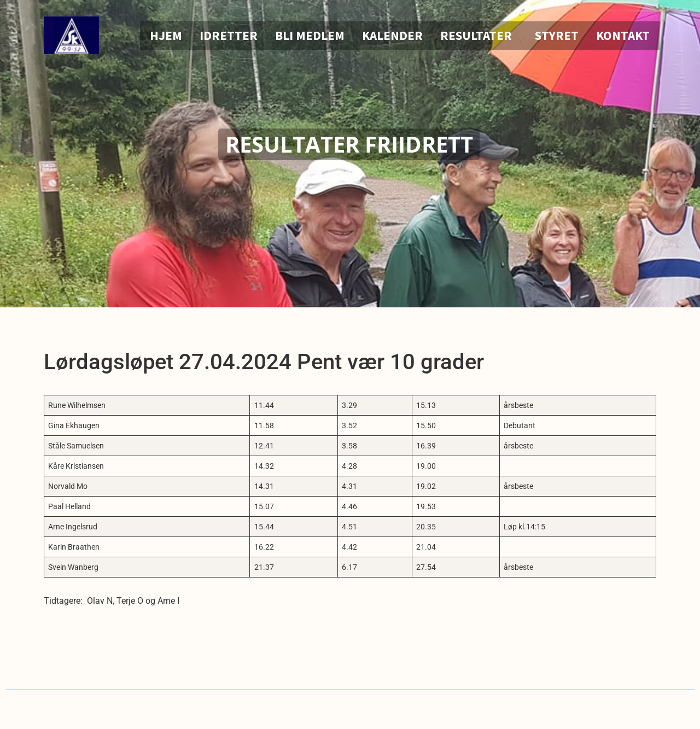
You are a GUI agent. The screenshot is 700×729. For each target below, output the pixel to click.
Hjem (166, 35)
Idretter (229, 35)
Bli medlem (310, 35)
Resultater (479, 35)
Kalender (392, 35)
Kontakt (623, 35)
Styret (557, 35)
